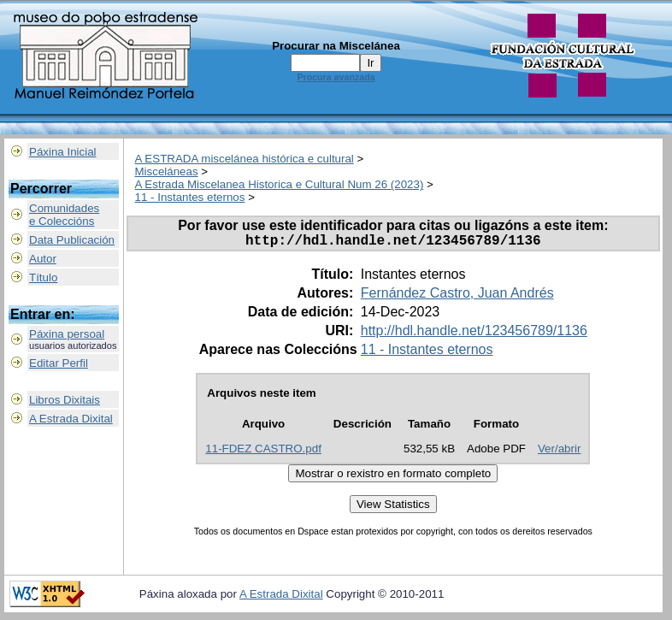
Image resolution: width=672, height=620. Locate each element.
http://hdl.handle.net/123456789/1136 (474, 334)
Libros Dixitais (65, 400)
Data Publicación (72, 240)
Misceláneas (167, 171)
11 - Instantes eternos (190, 197)
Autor (43, 259)
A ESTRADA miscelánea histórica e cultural (245, 159)
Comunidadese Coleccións (64, 215)
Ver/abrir (559, 452)
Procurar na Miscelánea (336, 46)
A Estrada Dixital (71, 419)
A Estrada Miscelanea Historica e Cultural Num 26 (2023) (280, 184)
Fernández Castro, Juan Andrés (457, 296)
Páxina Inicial (63, 152)
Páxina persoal (67, 334)
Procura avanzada (336, 77)
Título (43, 278)
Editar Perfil (59, 363)
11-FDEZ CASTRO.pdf (263, 452)
